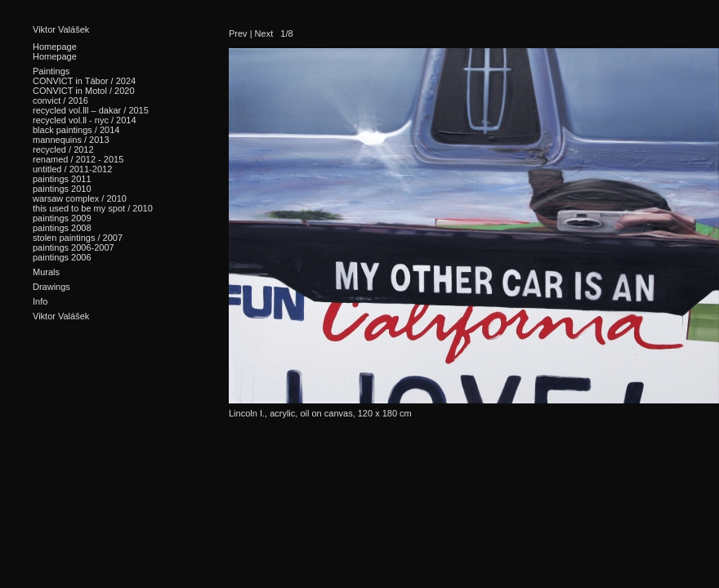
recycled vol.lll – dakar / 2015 (91, 110)
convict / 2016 (60, 100)
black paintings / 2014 (76, 130)
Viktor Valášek (61, 29)
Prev (238, 33)
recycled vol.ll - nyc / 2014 (85, 120)
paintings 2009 (62, 218)
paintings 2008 (62, 228)
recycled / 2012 (63, 149)
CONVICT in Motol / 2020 (84, 91)
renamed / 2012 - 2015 (78, 159)
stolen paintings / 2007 (78, 238)
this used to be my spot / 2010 (93, 208)
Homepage (55, 56)
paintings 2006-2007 (74, 247)
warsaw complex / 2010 (80, 198)
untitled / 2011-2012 (72, 169)
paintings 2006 (62, 257)
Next (264, 33)
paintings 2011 (62, 179)
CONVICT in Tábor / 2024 (84, 81)
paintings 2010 (62, 189)
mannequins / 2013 (71, 140)
